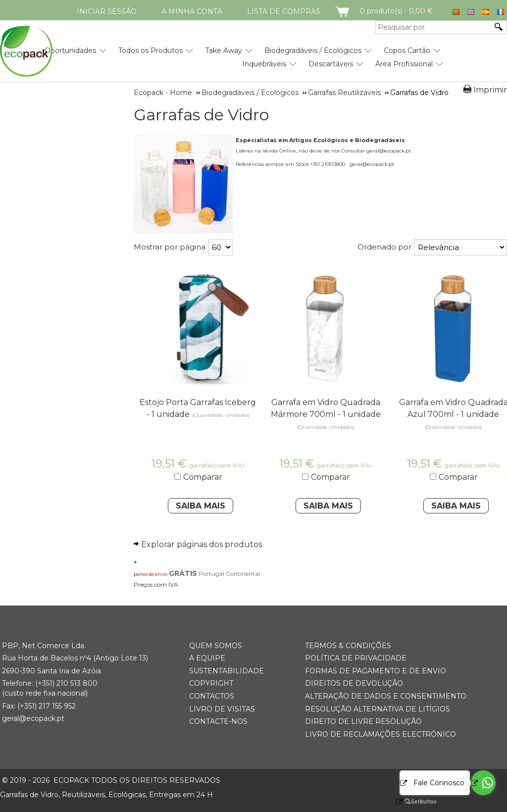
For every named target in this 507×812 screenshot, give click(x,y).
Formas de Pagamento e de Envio (376, 671)
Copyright (211, 683)
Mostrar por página (170, 247)
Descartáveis (331, 64)
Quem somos (216, 646)
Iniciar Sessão (107, 11)
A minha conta (192, 11)
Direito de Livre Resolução (363, 721)
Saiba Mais (201, 506)
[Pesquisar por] (434, 27)
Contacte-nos (218, 721)
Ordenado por (384, 247)
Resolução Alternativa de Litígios (378, 709)
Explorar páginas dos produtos (202, 544)
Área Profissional (404, 64)
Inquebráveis (264, 64)
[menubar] (221, 53)
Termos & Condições (348, 646)
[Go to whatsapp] (483, 783)
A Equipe (207, 658)
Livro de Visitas (222, 709)
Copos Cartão (407, 51)
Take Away (224, 51)
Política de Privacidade (356, 658)
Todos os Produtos (151, 51)
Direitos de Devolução (354, 683)
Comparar (203, 477)
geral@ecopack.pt (33, 718)
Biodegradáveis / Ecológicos (313, 51)
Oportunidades (70, 51)
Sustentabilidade (227, 671)
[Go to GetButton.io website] (412, 802)
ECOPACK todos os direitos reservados (111, 780)
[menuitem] (70, 47)
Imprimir (490, 90)
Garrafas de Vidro (201, 115)
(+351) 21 (49, 683)
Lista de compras (284, 11)
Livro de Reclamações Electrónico (380, 734)
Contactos (212, 696)
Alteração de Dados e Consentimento (386, 696)
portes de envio (151, 574)
